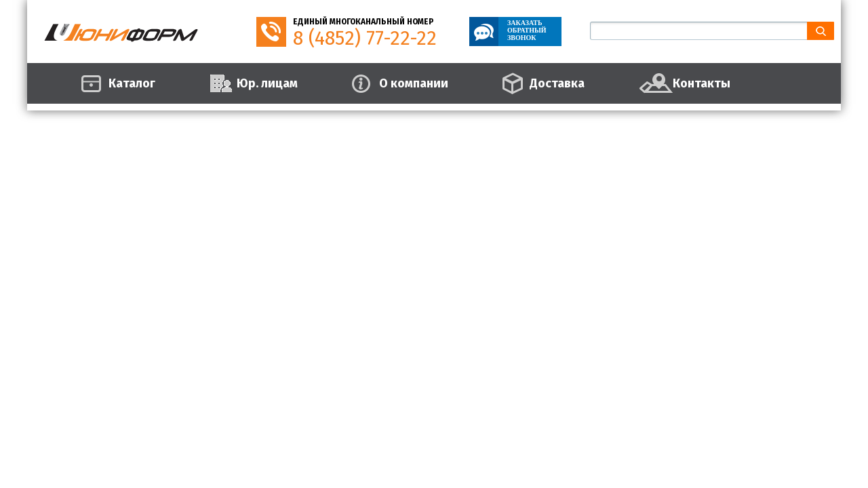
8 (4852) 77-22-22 (365, 38)
